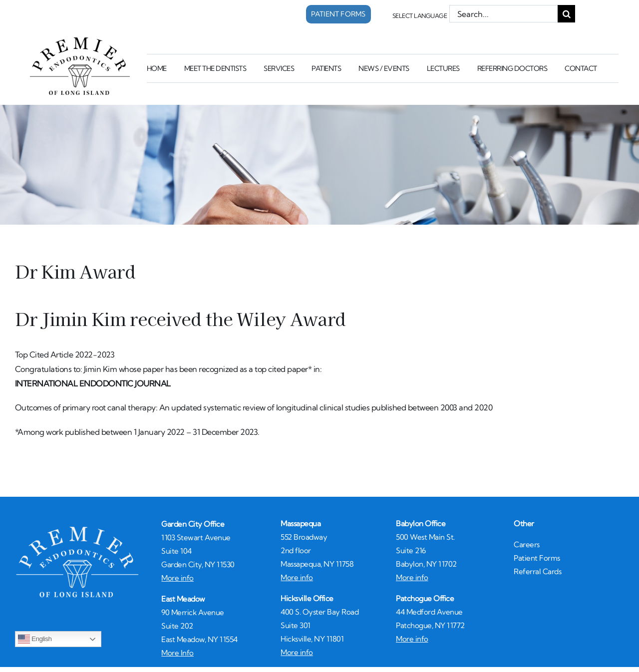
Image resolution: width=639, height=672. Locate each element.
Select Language (420, 16)
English (35, 639)
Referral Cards (537, 571)
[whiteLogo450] (77, 529)
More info (177, 578)
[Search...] (504, 14)
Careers (527, 544)
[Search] (566, 14)
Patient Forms (537, 558)
